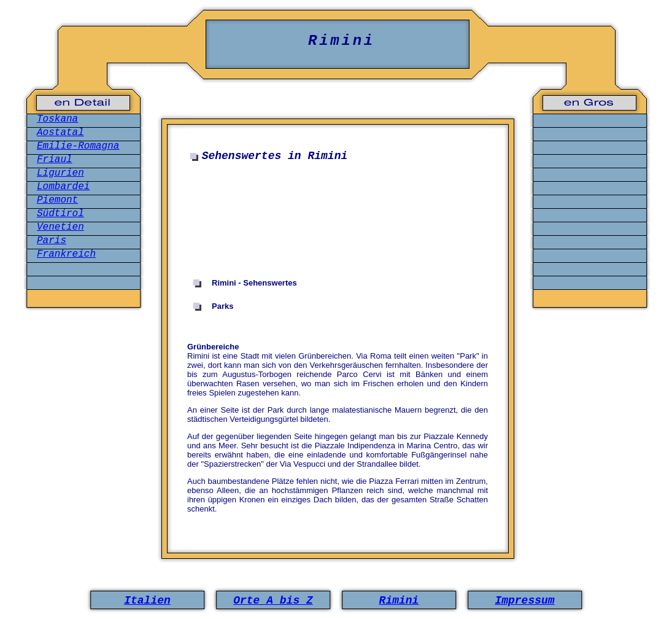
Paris (52, 241)
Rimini (399, 601)
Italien (147, 601)
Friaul (55, 160)
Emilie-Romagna (78, 146)
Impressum (524, 601)
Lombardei (63, 187)
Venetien (60, 227)
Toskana (57, 119)
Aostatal (60, 133)
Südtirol (60, 214)
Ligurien (60, 173)
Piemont (57, 200)
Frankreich (66, 254)
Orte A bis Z (273, 601)
